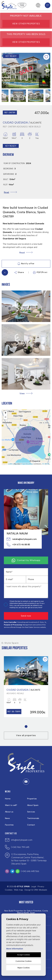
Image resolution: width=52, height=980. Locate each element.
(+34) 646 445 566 (30, 871)
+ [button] (5, 413)
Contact (31, 825)
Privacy (41, 887)
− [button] (5, 417)
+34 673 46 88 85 (18, 545)
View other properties (26, 24)
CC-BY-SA (46, 464)
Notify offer (26, 264)
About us (9, 812)
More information (15, 949)
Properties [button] (32, 799)
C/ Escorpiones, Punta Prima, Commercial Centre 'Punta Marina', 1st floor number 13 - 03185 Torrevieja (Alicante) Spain (29, 859)
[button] (26, 393)
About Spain (33, 805)
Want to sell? (11, 805)
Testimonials (33, 818)
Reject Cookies (24, 968)
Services (31, 812)
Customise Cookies (24, 961)
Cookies (9, 890)
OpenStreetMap (27, 464)
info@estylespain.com (22, 840)
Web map (19, 890)
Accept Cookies (24, 955)
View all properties (26, 735)
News (7, 818)
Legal (34, 887)
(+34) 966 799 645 (20, 847)
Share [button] (19, 272)
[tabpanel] (26, 687)
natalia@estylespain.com (22, 539)
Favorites (9, 825)
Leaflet (10, 464)
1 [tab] (26, 727)
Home (8, 799)
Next (48, 71)
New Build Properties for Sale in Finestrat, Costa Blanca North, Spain (26, 912)
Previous (4, 71)
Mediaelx (43, 890)
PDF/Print (40, 272)
